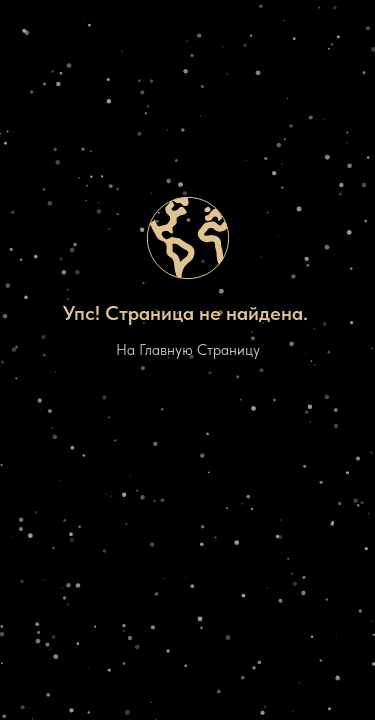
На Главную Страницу (188, 350)
